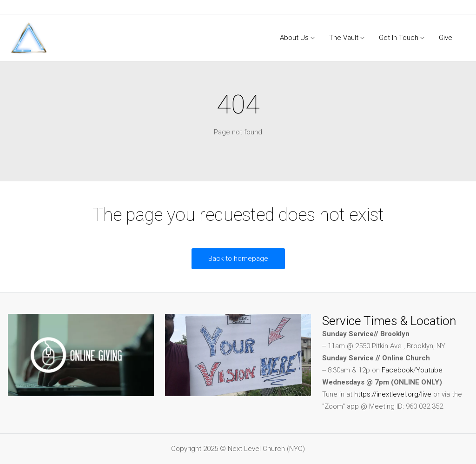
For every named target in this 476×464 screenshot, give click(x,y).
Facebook (397, 370)
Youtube (429, 370)
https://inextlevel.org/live (393, 394)
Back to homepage (238, 259)
